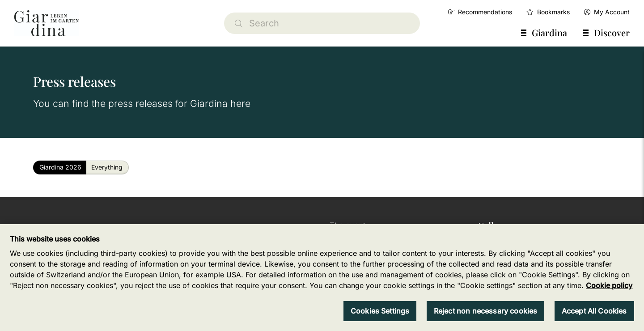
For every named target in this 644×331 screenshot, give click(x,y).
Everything (107, 167)
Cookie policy (609, 285)
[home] (47, 23)
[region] (322, 278)
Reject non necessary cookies (485, 311)
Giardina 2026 (60, 167)
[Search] (322, 23)
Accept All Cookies (594, 311)
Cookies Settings (380, 311)
